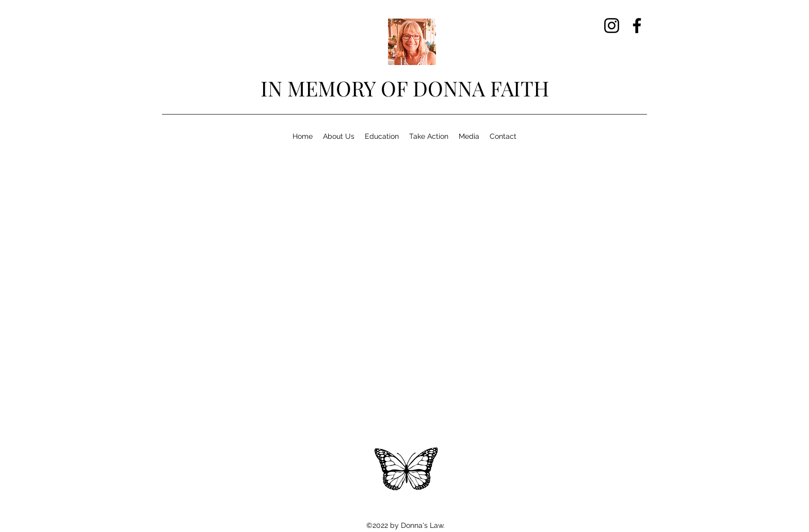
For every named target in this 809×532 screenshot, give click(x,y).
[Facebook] (637, 26)
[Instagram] (612, 26)
